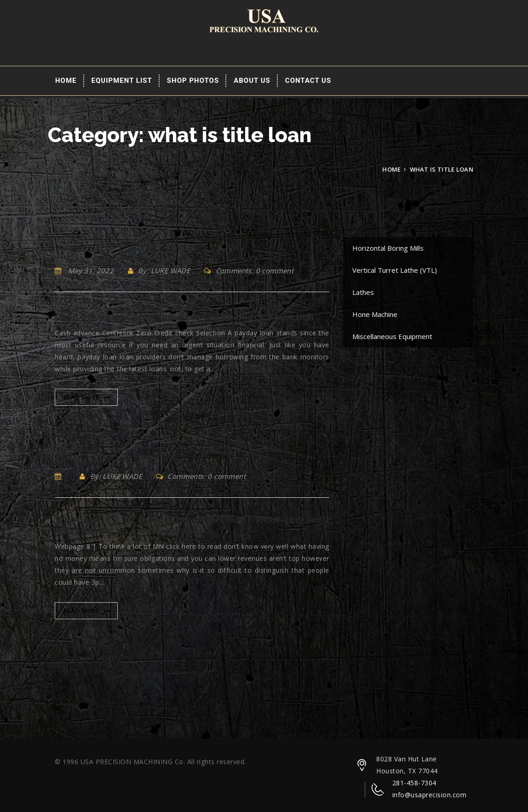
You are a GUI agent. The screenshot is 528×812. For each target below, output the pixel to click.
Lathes (363, 292)
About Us (252, 81)
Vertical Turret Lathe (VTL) (395, 270)
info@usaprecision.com (430, 795)
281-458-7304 (414, 783)
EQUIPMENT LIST (122, 81)
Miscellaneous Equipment (392, 336)
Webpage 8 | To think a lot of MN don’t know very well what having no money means (192, 525)
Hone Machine (375, 314)
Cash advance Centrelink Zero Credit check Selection (184, 317)
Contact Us (308, 81)
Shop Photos (193, 81)
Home (66, 81)
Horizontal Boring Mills (388, 248)
